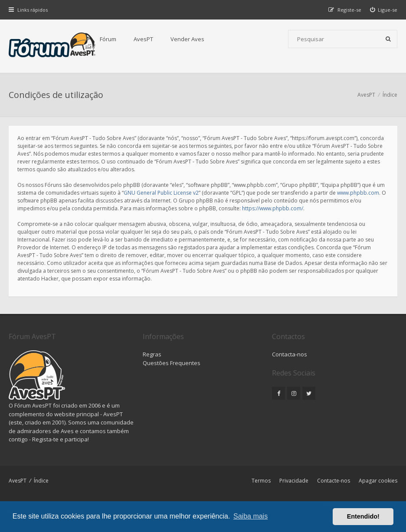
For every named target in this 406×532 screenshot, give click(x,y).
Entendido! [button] (363, 516)
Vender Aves (187, 39)
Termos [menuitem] (261, 481)
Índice (41, 481)
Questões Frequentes (172, 363)
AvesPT (143, 39)
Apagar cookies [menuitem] (378, 481)
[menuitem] (384, 10)
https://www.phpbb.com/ (273, 208)
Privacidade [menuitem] (294, 481)
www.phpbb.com (358, 193)
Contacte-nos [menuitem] (334, 481)
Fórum (108, 39)
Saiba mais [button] (250, 516)
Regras (152, 354)
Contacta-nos (290, 354)
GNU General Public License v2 (161, 193)
